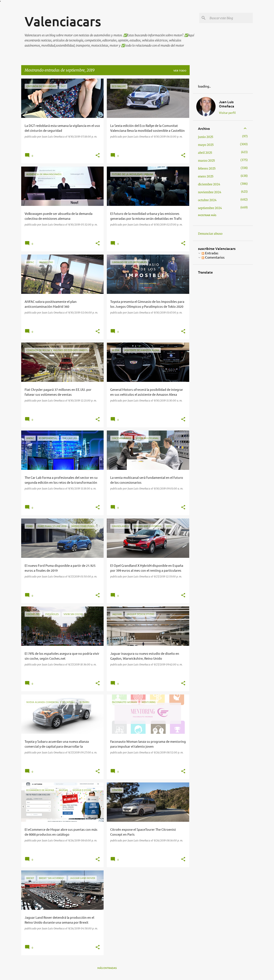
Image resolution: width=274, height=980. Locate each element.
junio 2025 (206, 137)
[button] (98, 155)
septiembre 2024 (210, 208)
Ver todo (180, 71)
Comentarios (213, 257)
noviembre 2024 (210, 192)
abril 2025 (205, 153)
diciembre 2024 (209, 184)
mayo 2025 (206, 145)
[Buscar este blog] (230, 18)
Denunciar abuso (210, 234)
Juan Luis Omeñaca (227, 104)
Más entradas (107, 968)
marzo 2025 (206, 161)
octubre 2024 (207, 200)
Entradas (210, 253)
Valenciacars (63, 21)
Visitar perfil (227, 113)
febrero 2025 (207, 168)
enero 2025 (206, 176)
